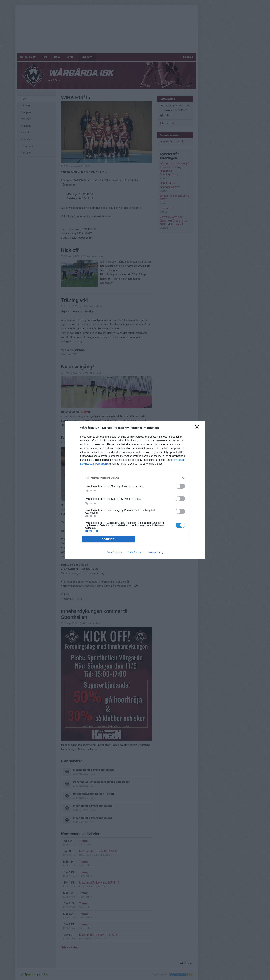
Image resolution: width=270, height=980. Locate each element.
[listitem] (135, 478)
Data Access (135, 552)
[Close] (198, 428)
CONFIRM (109, 539)
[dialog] (135, 490)
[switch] (180, 486)
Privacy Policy (156, 552)
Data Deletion (114, 552)
